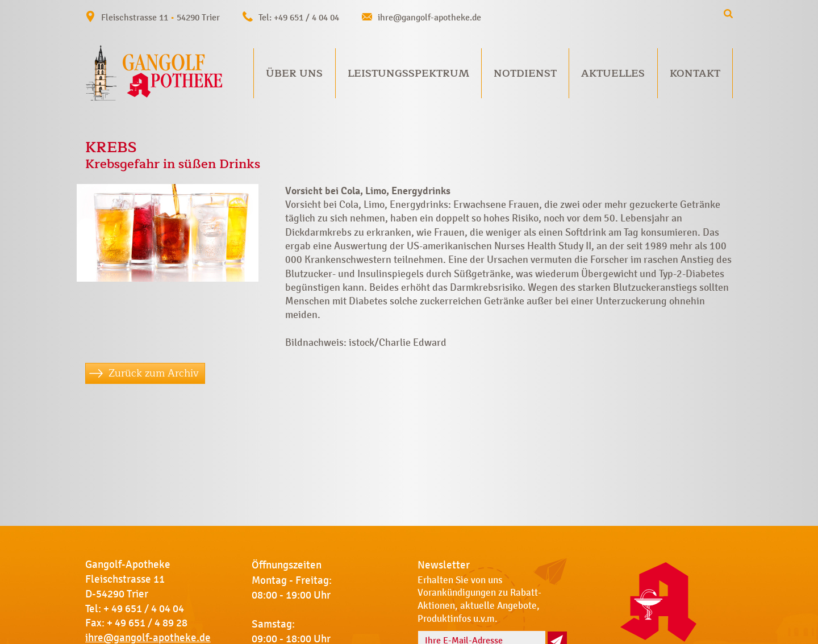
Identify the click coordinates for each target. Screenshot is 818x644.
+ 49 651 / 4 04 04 (144, 609)
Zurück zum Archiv (154, 373)
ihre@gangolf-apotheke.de (429, 17)
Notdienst (525, 73)
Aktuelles (613, 73)
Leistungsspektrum (408, 73)
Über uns (294, 73)
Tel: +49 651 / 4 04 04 (299, 17)
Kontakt (695, 73)
